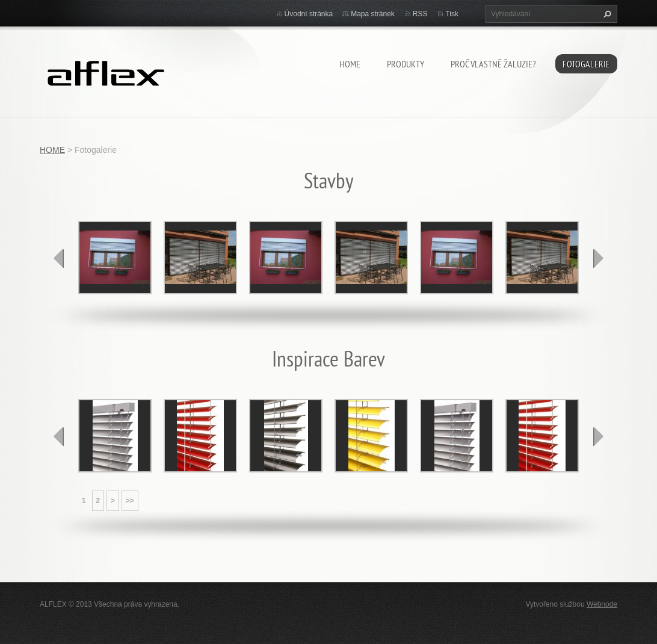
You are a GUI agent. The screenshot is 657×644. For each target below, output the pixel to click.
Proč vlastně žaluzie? (493, 64)
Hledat (606, 14)
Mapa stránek (373, 14)
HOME (350, 64)
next (598, 258)
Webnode (602, 604)
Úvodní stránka (309, 14)
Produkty (406, 64)
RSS (420, 14)
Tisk (452, 14)
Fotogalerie (586, 64)
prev (59, 258)
